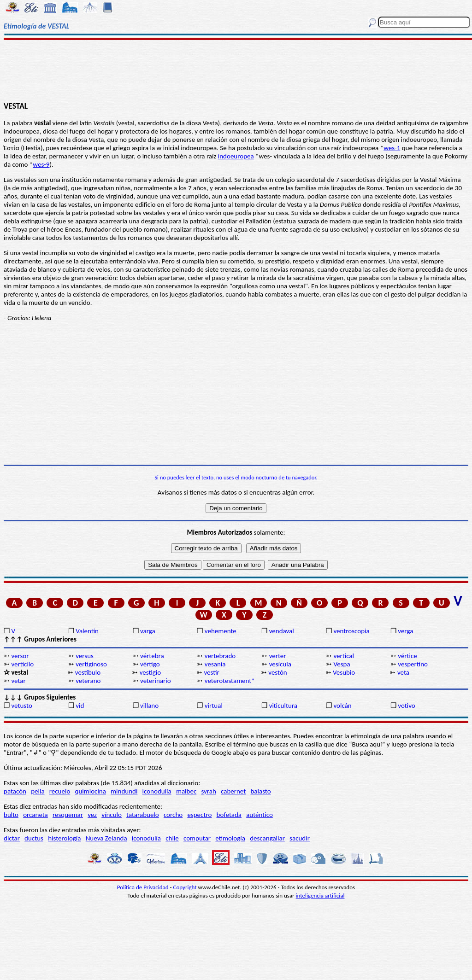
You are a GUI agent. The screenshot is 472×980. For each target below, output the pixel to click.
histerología (64, 838)
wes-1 (392, 148)
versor (20, 656)
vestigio (150, 672)
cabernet (233, 791)
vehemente (221, 631)
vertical (344, 656)
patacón (15, 791)
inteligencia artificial (320, 895)
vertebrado (220, 656)
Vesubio (344, 672)
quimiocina (91, 791)
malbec (186, 791)
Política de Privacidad (144, 887)
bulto (11, 815)
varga (148, 631)
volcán (342, 706)
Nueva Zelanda (106, 838)
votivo (406, 706)
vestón (277, 672)
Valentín (87, 631)
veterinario (156, 681)
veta (403, 672)
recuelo (60, 791)
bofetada (229, 815)
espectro (199, 815)
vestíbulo (88, 672)
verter (278, 656)
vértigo (150, 664)
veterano (88, 681)
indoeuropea (236, 156)
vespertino (413, 664)
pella (38, 791)
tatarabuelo (143, 815)
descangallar (267, 838)
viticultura (283, 706)
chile (172, 838)
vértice (407, 656)
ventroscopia (351, 631)
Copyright (185, 887)
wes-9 (41, 164)
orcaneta (35, 815)
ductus (34, 838)
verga (405, 631)
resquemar (68, 815)
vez (92, 815)
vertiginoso (91, 664)
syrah (208, 791)
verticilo (22, 664)
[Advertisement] (236, 70)
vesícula (280, 664)
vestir (211, 672)
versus (85, 656)
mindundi (124, 791)
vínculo (112, 815)
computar (197, 838)
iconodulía (157, 791)
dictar (12, 838)
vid (80, 706)
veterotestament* (230, 681)
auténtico (260, 815)
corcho (173, 815)
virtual (214, 706)
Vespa (342, 664)
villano (149, 706)
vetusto (21, 706)
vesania (215, 664)
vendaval (282, 631)
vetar (18, 681)
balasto (260, 791)
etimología (230, 838)
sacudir (300, 838)
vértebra (152, 656)
